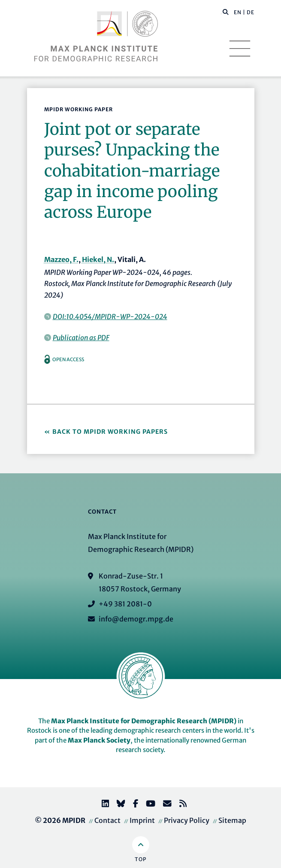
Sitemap (232, 820)
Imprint (142, 820)
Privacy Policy (187, 820)
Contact (107, 820)
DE (251, 12)
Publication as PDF (81, 338)
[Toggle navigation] (240, 49)
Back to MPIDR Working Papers (110, 432)
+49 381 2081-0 (125, 604)
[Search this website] (221, 12)
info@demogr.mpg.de (136, 619)
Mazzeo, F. (61, 259)
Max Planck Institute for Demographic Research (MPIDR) (144, 721)
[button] (226, 12)
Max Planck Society (99, 740)
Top (140, 859)
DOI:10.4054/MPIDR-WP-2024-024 (110, 317)
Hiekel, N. (98, 259)
